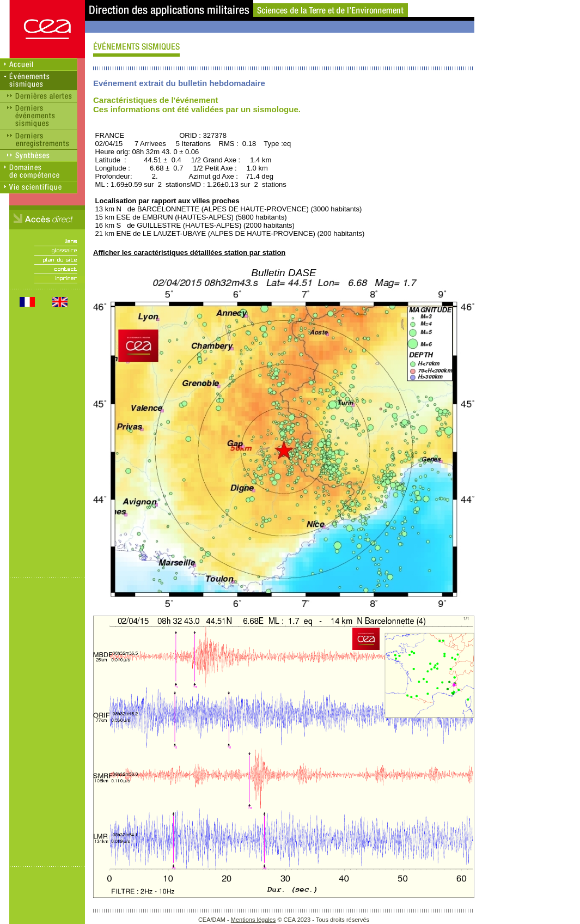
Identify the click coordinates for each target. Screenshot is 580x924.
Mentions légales (254, 920)
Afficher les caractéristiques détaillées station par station (189, 253)
